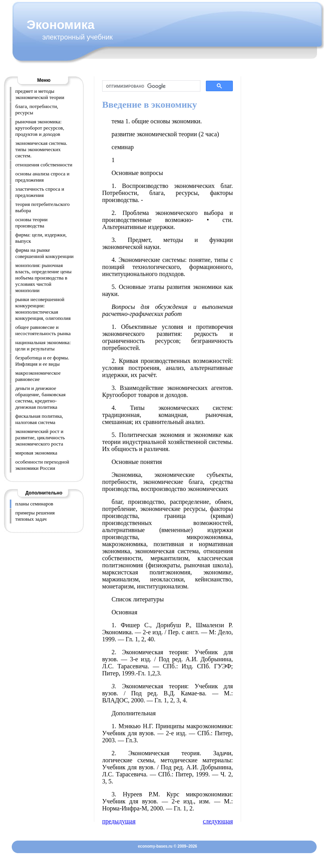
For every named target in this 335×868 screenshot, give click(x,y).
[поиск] (150, 86)
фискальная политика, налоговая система (39, 419)
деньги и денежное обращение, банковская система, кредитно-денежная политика (41, 398)
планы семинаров (34, 504)
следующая (218, 821)
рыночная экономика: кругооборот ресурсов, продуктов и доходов (40, 128)
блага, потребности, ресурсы (37, 109)
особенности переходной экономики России (42, 465)
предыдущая (119, 821)
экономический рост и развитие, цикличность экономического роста (40, 438)
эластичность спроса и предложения (40, 192)
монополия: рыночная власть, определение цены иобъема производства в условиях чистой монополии (43, 278)
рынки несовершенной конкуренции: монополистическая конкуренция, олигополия (43, 309)
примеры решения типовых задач (35, 516)
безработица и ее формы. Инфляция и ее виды (42, 361)
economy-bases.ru (155, 846)
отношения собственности (44, 165)
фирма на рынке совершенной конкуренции (44, 253)
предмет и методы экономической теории (40, 94)
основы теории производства (32, 223)
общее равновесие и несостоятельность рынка (43, 330)
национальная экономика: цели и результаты (43, 346)
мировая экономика (36, 453)
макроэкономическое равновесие (38, 376)
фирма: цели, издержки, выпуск (41, 238)
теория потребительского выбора (42, 207)
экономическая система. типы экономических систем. (41, 149)
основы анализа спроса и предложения (42, 177)
